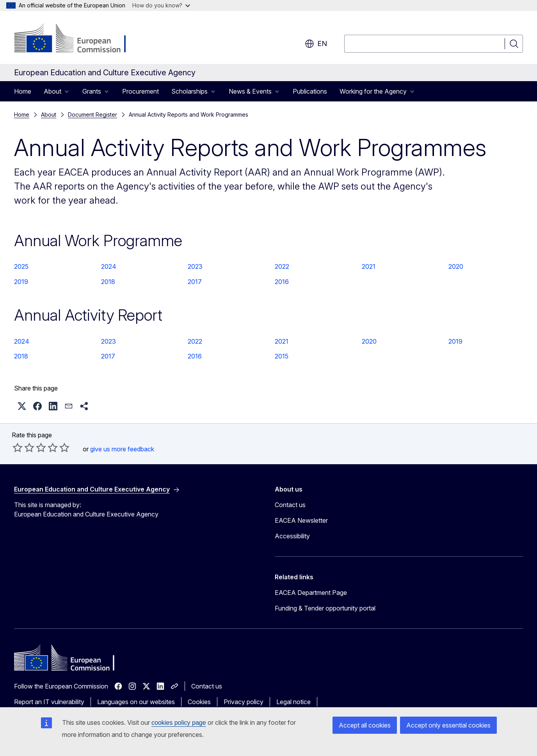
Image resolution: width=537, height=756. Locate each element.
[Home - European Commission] (77, 39)
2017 (195, 282)
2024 (109, 266)
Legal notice (293, 702)
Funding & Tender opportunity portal (325, 608)
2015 (282, 356)
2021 (369, 266)
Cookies (199, 702)
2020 (456, 266)
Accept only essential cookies (448, 725)
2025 (21, 266)
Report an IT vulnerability (49, 702)
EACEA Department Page (311, 593)
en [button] (316, 44)
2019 (21, 282)
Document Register (92, 114)
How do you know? (161, 5)
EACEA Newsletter (301, 520)
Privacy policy (244, 702)
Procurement (140, 91)
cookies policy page (179, 723)
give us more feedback (122, 449)
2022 (282, 266)
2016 (282, 282)
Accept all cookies (365, 725)
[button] (22, 406)
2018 (108, 282)
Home (23, 91)
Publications (310, 91)
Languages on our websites (136, 702)
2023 (195, 266)
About (49, 114)
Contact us (290, 505)
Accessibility (292, 536)
